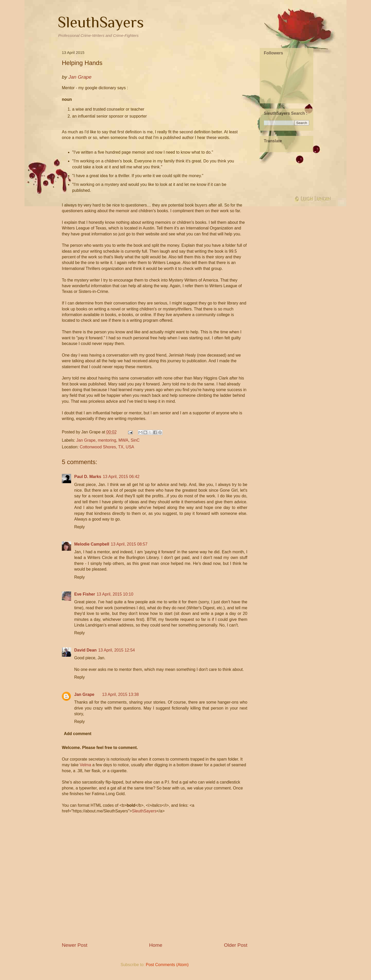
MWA (124, 440)
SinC (135, 440)
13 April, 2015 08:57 (129, 544)
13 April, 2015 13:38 (120, 694)
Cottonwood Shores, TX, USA (107, 447)
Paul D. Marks (88, 477)
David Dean (85, 650)
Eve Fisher (85, 594)
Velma (85, 765)
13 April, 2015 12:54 (116, 650)
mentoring (107, 440)
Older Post (236, 945)
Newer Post (75, 945)
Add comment (78, 734)
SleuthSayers (101, 22)
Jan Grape (86, 440)
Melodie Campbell (92, 544)
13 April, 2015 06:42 (121, 477)
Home (156, 945)
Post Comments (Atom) (167, 965)
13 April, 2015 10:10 (115, 594)
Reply (79, 527)
